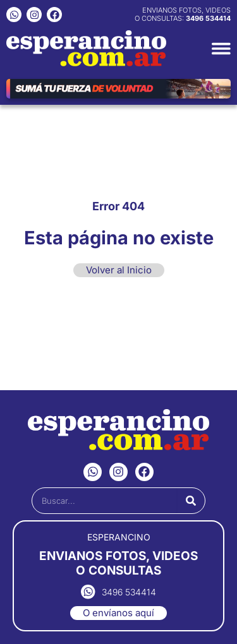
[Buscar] (191, 501)
